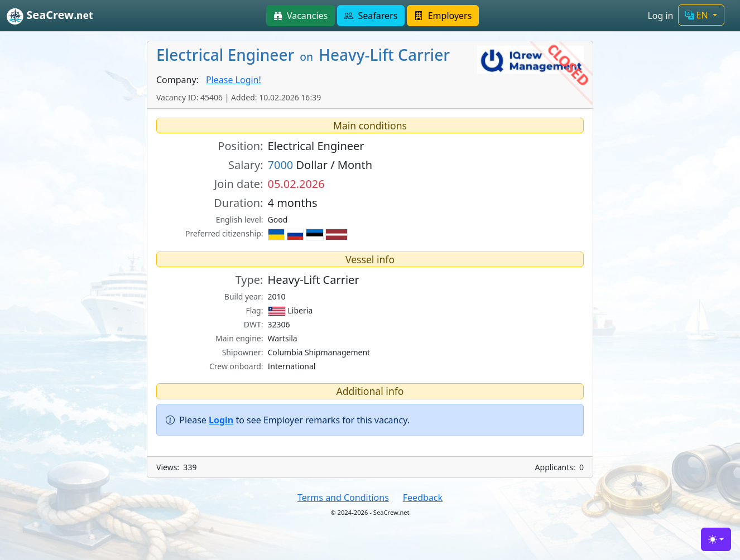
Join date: (239, 184)
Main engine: (239, 338)
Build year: (244, 296)
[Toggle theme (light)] (716, 539)
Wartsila (283, 338)
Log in (660, 16)
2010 (277, 296)
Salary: (246, 165)
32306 (279, 324)
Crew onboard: (236, 366)
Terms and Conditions (343, 498)
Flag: (254, 310)
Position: (240, 146)
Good (278, 219)
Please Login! (234, 80)
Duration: (238, 203)
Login (221, 420)
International (292, 366)
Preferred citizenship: (224, 233)
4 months (293, 203)
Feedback (423, 498)
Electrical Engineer (316, 146)
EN (698, 15)
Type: (249, 280)
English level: (240, 219)
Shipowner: (243, 352)
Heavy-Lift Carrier (314, 280)
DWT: (254, 324)
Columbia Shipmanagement (319, 352)
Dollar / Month (320, 165)
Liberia (290, 311)
